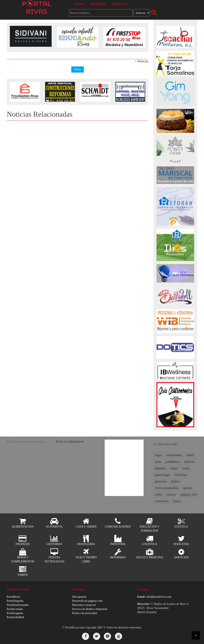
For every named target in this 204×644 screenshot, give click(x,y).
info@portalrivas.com (159, 597)
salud (190, 455)
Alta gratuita (79, 597)
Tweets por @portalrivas (70, 442)
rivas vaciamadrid (167, 488)
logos (158, 455)
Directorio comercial (84, 605)
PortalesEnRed (15, 617)
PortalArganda (15, 601)
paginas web (189, 494)
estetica (171, 494)
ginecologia (163, 475)
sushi (158, 494)
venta (186, 468)
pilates (175, 481)
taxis (158, 462)
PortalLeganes (15, 613)
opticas (187, 488)
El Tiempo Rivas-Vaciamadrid (25, 442)
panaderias (172, 462)
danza (177, 501)
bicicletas (181, 475)
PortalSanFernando (18, 605)
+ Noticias (142, 61)
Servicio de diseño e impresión (90, 609)
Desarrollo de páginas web (87, 601)
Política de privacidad (84, 613)
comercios (162, 501)
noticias (189, 462)
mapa (174, 468)
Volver (78, 69)
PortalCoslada (15, 609)
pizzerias (161, 481)
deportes (160, 468)
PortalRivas (13, 597)
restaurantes (174, 455)
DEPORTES (120, 4)
